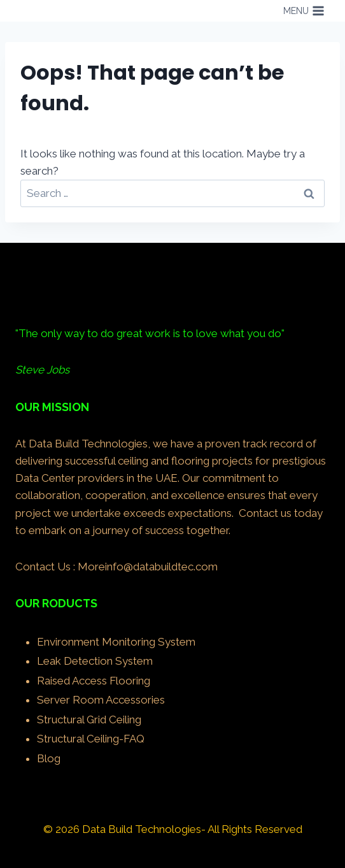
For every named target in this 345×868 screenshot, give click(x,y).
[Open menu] (304, 11)
